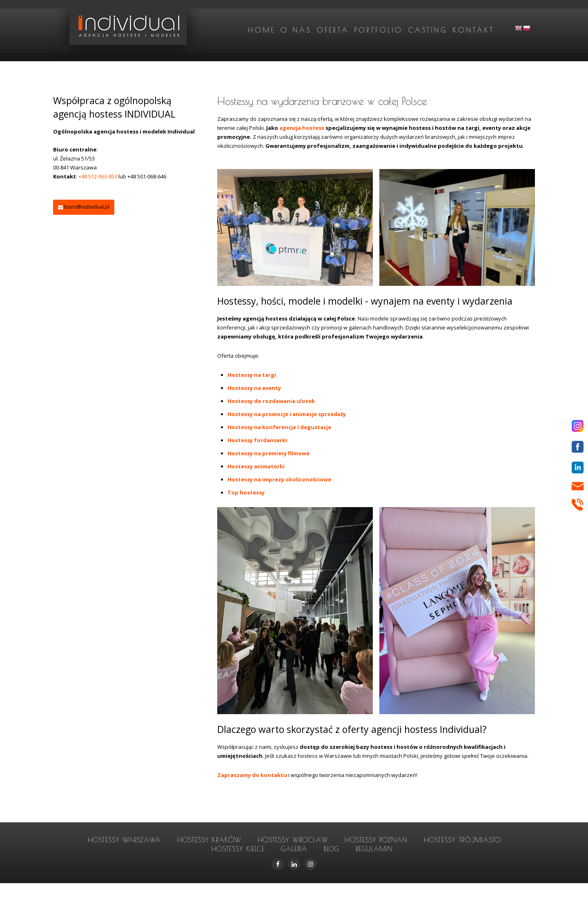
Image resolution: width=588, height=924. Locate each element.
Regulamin (374, 849)
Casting (428, 30)
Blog (332, 849)
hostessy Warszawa (124, 840)
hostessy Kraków (209, 840)
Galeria (294, 849)
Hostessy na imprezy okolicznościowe (279, 479)
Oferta (333, 30)
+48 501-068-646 (147, 176)
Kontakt (473, 30)
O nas (296, 30)
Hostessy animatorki (256, 466)
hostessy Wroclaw (293, 840)
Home (261, 30)
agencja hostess (302, 128)
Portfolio (378, 30)
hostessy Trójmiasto (462, 840)
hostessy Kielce (238, 849)
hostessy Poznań (376, 840)
